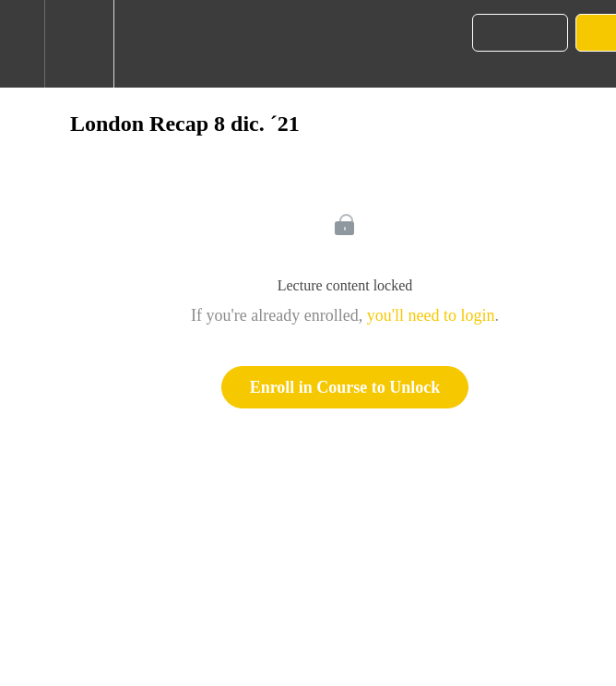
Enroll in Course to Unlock (345, 387)
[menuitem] (79, 44)
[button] (22, 44)
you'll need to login (431, 315)
